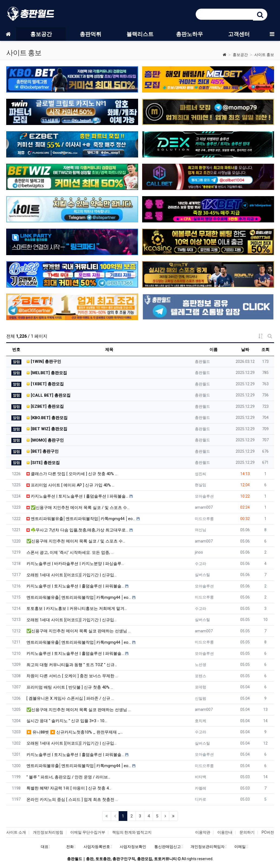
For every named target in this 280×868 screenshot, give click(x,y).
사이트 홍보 (264, 55)
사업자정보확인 (133, 847)
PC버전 (268, 832)
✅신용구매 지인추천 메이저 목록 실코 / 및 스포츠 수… (78, 508)
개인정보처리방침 (48, 832)
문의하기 (247, 832)
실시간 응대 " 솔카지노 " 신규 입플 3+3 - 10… (67, 721)
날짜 (245, 350)
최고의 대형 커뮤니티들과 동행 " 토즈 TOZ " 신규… (72, 665)
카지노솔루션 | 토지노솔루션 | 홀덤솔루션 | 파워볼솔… (77, 496)
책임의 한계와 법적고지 (132, 832)
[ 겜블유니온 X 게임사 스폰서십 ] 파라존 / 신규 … (70, 698)
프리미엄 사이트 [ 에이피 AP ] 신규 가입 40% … (70, 485)
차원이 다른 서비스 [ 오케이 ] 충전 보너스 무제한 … (72, 676)
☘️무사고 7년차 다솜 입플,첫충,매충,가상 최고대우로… (77, 530)
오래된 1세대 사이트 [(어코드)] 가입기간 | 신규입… (71, 575)
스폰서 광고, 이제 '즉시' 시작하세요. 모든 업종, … (70, 553)
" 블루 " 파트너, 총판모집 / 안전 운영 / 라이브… (68, 777)
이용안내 (225, 832)
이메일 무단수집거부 (88, 832)
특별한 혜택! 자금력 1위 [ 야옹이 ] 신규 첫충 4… (69, 788)
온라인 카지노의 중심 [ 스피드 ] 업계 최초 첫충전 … (72, 800)
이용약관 (203, 832)
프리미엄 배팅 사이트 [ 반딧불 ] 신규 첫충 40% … (70, 687)
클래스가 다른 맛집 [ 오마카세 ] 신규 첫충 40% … (72, 474)
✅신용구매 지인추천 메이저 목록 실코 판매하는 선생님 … (79, 631)
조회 (265, 350)
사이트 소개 (16, 832)
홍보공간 (240, 55)
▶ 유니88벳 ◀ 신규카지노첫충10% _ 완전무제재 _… (75, 732)
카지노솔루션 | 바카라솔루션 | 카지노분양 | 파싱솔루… (75, 564)
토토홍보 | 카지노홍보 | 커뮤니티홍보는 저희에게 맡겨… (77, 609)
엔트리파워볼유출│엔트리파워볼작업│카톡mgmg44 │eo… (81, 519)
